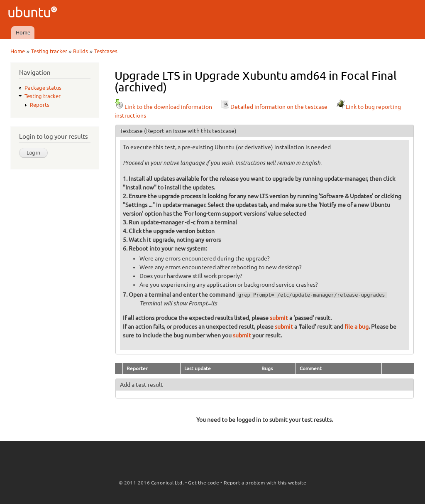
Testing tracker (49, 51)
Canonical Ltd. (167, 483)
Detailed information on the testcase (274, 107)
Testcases (106, 51)
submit (279, 318)
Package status (43, 88)
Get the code (203, 483)
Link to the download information (163, 107)
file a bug (357, 327)
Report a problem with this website (265, 483)
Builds (81, 51)
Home (23, 32)
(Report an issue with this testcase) (190, 131)
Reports (40, 105)
